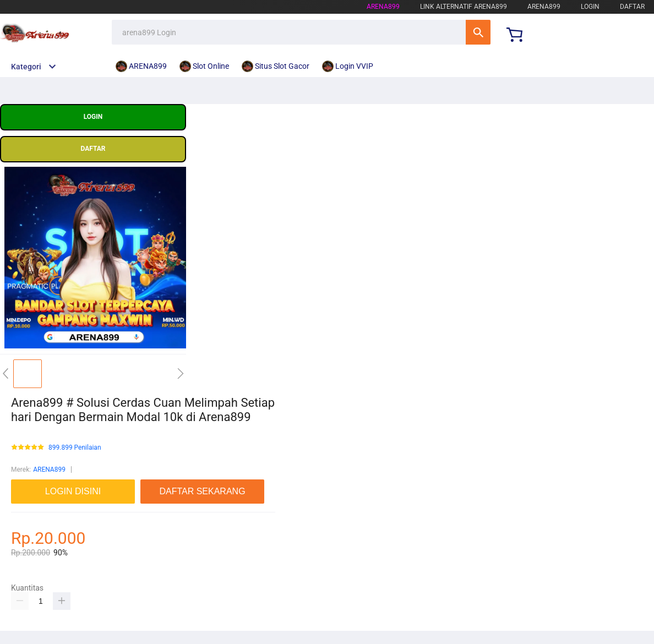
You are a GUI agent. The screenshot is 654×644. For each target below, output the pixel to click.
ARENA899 (49, 470)
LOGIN (590, 7)
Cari (478, 32)
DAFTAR (632, 7)
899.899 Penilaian (75, 448)
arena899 (383, 7)
